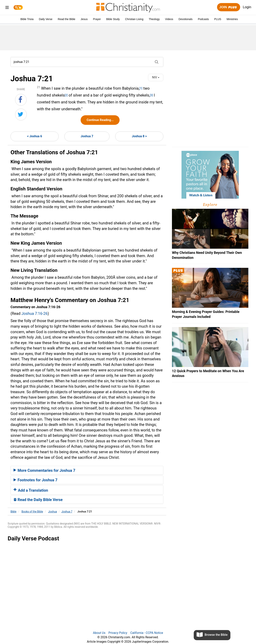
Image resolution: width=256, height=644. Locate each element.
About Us (99, 633)
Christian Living (134, 19)
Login (247, 7)
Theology (154, 19)
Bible (13, 512)
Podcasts (203, 19)
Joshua (53, 512)
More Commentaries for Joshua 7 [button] (44, 470)
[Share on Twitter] (21, 115)
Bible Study (113, 19)
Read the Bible (66, 19)
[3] (151, 95)
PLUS (218, 19)
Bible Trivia (27, 19)
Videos (169, 19)
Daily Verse (46, 19)
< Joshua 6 (35, 136)
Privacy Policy (118, 633)
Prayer (97, 19)
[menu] (7, 8)
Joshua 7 (87, 136)
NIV (156, 77)
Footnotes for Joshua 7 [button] (35, 480)
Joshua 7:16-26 (34, 313)
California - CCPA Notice (147, 633)
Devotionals (186, 19)
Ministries (232, 19)
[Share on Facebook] (21, 100)
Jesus (84, 19)
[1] (141, 88)
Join (228, 7)
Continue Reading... (100, 120)
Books (32, 512)
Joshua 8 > (139, 136)
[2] (66, 95)
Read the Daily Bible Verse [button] (38, 500)
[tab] (87, 470)
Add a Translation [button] (31, 490)
